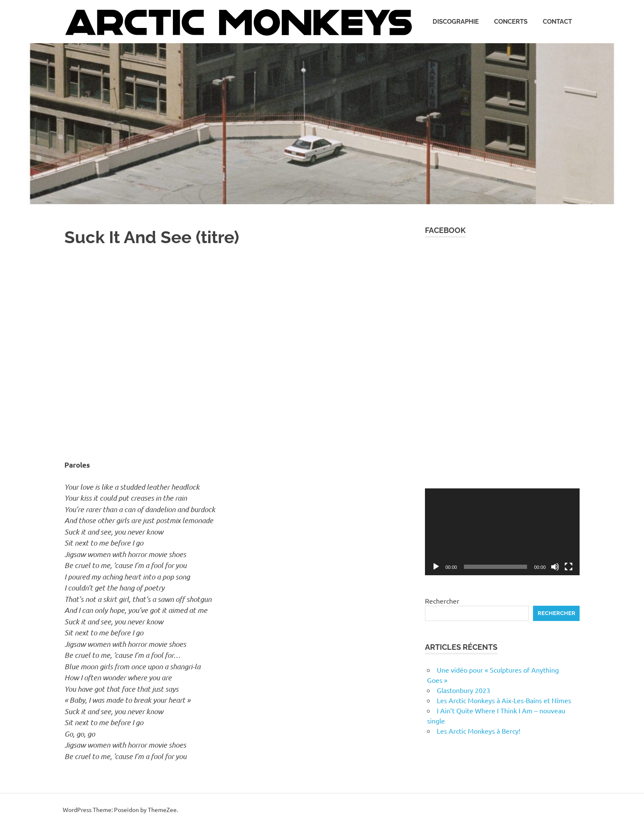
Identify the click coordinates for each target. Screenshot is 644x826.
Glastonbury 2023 (464, 690)
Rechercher (442, 601)
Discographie (456, 22)
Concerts (511, 22)
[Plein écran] (569, 567)
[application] (502, 532)
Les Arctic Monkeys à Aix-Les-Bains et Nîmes (504, 700)
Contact (557, 22)
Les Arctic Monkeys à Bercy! (479, 731)
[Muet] (555, 567)
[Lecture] (436, 567)
